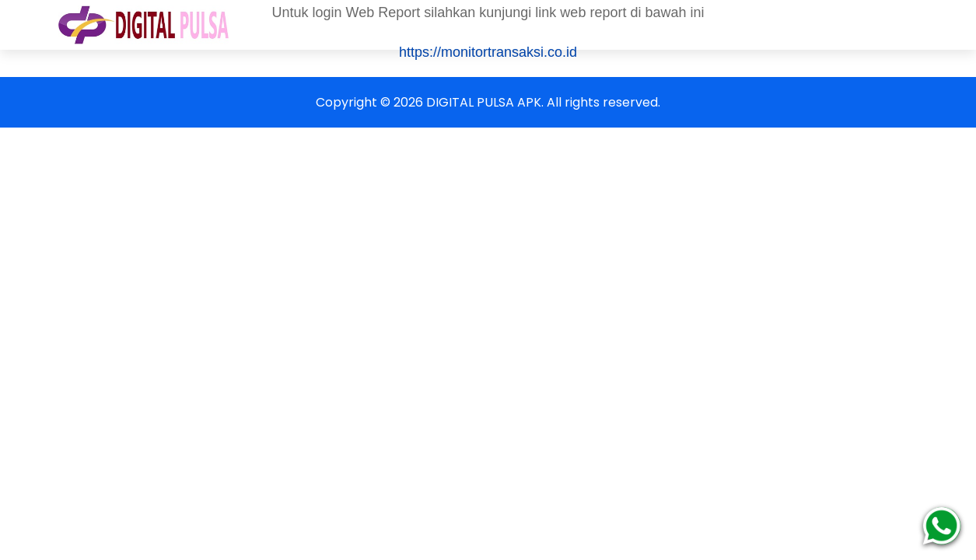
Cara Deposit (568, 24)
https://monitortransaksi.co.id (488, 52)
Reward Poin (868, 24)
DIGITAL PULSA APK (484, 102)
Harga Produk (455, 24)
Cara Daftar (346, 24)
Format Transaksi (688, 24)
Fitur (786, 24)
